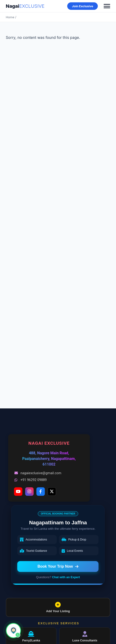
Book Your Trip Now (58, 566)
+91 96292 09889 (30, 480)
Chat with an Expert (66, 577)
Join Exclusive (83, 6)
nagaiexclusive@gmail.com (38, 473)
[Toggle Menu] (107, 6)
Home (10, 17)
